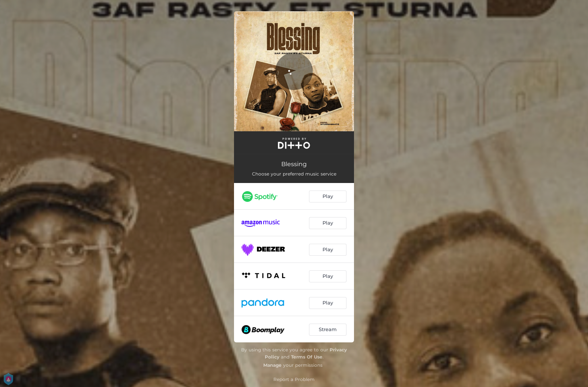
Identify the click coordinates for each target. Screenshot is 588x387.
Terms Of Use (307, 357)
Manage (272, 365)
